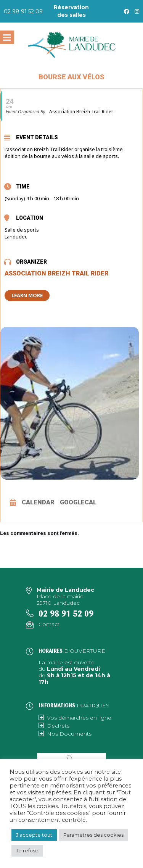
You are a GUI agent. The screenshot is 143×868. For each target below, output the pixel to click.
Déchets (58, 726)
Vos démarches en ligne (79, 718)
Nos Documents (69, 734)
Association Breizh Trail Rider (56, 273)
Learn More (27, 295)
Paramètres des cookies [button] (93, 835)
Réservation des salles (71, 11)
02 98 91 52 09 (23, 11)
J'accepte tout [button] (34, 835)
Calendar (38, 502)
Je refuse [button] (27, 850)
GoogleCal (78, 502)
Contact (49, 624)
